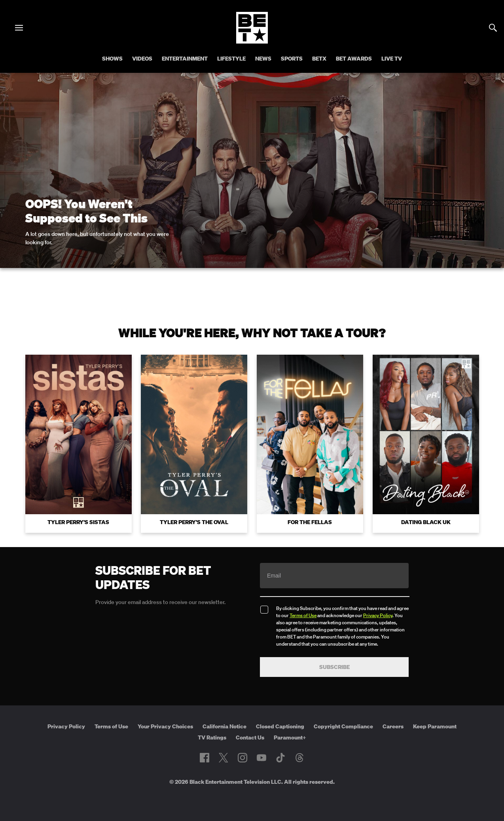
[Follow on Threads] (299, 758)
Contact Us (250, 737)
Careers (393, 726)
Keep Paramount (435, 726)
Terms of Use (303, 615)
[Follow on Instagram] (243, 758)
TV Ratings (212, 737)
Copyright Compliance (343, 726)
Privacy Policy (378, 615)
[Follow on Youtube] (261, 758)
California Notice (225, 726)
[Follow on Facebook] (205, 758)
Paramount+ (290, 737)
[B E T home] (252, 41)
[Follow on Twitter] (223, 758)
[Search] (493, 28)
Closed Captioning (280, 726)
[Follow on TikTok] (280, 758)
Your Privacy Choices (165, 726)
